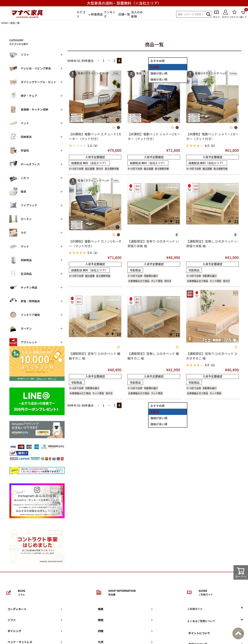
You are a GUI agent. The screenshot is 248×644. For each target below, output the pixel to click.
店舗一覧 (124, 14)
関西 (101, 620)
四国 (101, 631)
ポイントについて (199, 633)
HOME (4, 23)
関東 (101, 609)
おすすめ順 (158, 61)
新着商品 (97, 14)
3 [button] (114, 61)
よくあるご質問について (201, 621)
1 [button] (104, 61)
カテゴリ (81, 14)
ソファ (12, 620)
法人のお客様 (137, 14)
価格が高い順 (159, 79)
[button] (98, 61)
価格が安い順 (159, 73)
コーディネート (17, 609)
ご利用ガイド (195, 609)
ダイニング (14, 631)
